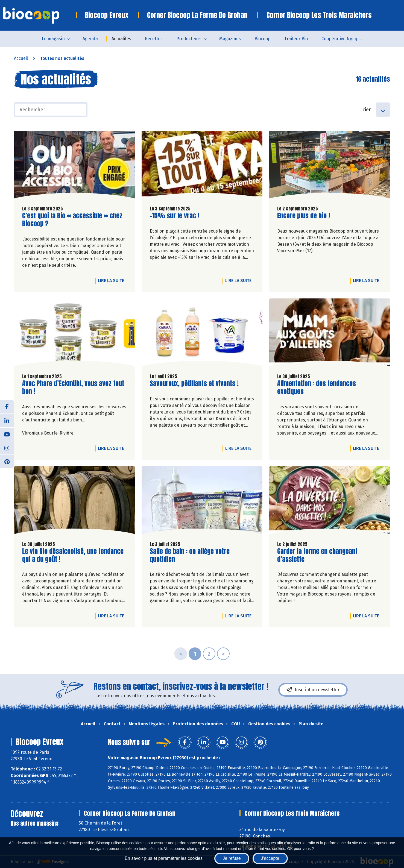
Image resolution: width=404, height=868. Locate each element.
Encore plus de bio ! (304, 216)
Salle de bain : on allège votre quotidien (190, 555)
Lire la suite (112, 280)
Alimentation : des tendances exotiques (317, 388)
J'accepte (270, 858)
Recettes (154, 39)
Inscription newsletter (313, 690)
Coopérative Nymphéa (344, 39)
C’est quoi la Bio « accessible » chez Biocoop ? (72, 220)
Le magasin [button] (53, 39)
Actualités (121, 39)
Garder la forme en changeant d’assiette (317, 555)
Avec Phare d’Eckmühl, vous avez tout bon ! (73, 388)
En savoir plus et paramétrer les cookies (164, 858)
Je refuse (232, 858)
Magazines (230, 39)
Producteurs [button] (189, 39)
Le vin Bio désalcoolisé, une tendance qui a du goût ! (73, 555)
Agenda (90, 39)
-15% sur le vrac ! (175, 216)
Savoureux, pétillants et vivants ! (194, 384)
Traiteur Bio (296, 39)
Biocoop (263, 39)
